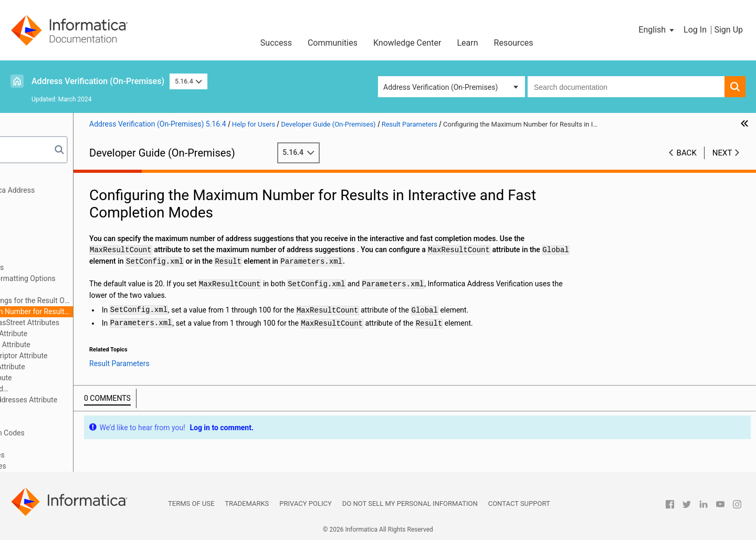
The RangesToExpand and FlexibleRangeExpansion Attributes (79, 390)
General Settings (44, 212)
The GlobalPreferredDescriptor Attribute (98, 356)
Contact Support (519, 503)
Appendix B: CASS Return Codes (70, 466)
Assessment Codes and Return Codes (79, 433)
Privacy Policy (305, 503)
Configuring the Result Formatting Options (102, 278)
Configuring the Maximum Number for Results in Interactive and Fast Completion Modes (111, 311)
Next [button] (722, 153)
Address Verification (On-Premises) (98, 81)
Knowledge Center (407, 43)
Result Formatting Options (76, 267)
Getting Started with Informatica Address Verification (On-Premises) (84, 196)
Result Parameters (48, 256)
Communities (333, 43)
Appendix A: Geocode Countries (69, 455)
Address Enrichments (52, 245)
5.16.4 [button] (188, 81)
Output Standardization (71, 411)
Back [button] (687, 153)
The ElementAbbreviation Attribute (90, 345)
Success (276, 43)
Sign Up (728, 30)
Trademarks (247, 503)
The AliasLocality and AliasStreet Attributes (104, 323)
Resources (514, 43)
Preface (30, 179)
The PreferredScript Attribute (80, 378)
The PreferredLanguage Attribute (87, 367)
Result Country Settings (72, 289)
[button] (657, 30)
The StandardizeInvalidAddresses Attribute (103, 400)
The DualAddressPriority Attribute (88, 334)
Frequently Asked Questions (63, 444)
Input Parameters (45, 223)
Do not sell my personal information (410, 503)
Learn (468, 43)
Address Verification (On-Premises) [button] (440, 87)
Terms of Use (191, 503)
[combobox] (626, 87)
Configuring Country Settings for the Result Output (111, 300)
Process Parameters (50, 234)
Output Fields (39, 422)
